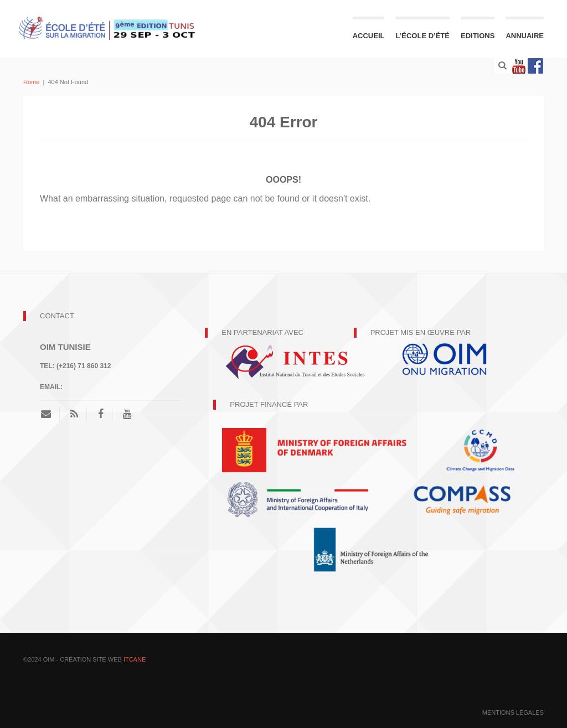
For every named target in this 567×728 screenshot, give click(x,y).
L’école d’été (422, 36)
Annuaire (525, 36)
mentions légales (513, 712)
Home (31, 82)
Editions (478, 36)
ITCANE (135, 659)
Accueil (369, 36)
